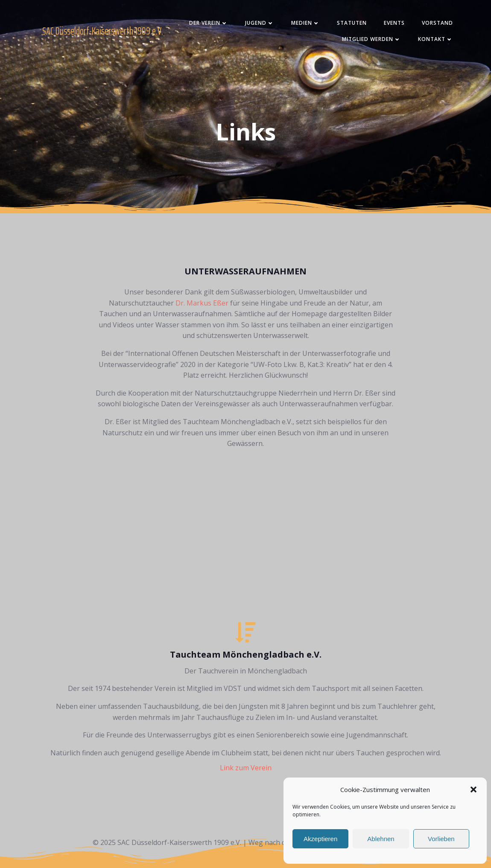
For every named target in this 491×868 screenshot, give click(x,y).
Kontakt (435, 39)
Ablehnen (381, 839)
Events (394, 23)
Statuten (352, 23)
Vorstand (437, 23)
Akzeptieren (320, 839)
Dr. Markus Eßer (202, 303)
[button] (473, 789)
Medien (305, 23)
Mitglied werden (371, 39)
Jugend (260, 23)
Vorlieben (441, 839)
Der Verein (209, 23)
